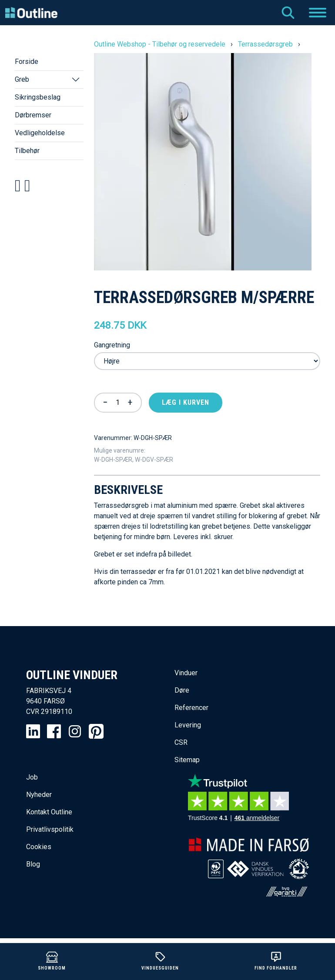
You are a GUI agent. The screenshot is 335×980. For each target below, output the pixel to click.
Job (32, 777)
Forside (27, 62)
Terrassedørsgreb (265, 44)
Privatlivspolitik (50, 829)
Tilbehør (27, 151)
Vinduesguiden (160, 961)
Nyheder (39, 795)
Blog (33, 864)
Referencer (191, 708)
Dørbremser (33, 115)
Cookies (39, 847)
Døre (182, 690)
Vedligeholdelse (40, 133)
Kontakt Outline (49, 812)
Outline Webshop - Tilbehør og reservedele (160, 44)
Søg (288, 13)
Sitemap (187, 760)
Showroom (52, 961)
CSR (181, 742)
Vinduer (186, 673)
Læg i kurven (186, 402)
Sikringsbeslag (38, 97)
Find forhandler (276, 961)
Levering (188, 725)
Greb (22, 79)
